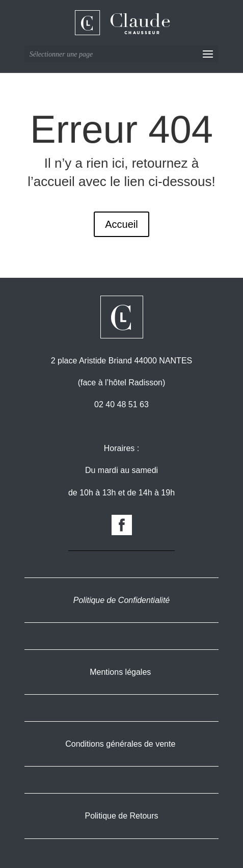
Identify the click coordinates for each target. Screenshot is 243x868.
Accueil (121, 224)
